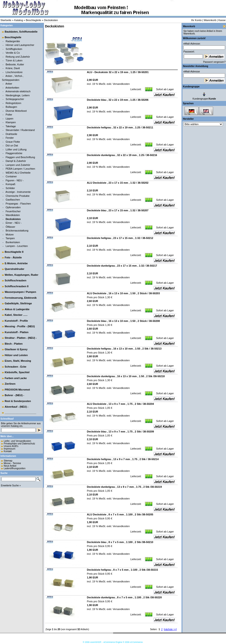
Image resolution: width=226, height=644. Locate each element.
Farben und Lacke (16, 378)
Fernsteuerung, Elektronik (21, 298)
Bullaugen (11, 107)
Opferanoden (13, 207)
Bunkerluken (13, 242)
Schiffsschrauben (15, 280)
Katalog (19, 20)
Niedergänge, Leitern (18, 95)
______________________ (20, 413)
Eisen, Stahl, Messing (18, 361)
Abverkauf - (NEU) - (17, 407)
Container (11, 176)
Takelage (11, 126)
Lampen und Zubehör (18, 165)
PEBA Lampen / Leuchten (20, 169)
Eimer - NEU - (14, 223)
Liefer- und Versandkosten (17, 441)
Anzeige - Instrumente (18, 192)
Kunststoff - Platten (17, 332)
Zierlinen (10, 384)
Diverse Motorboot (16, 111)
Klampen (11, 122)
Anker (9, 84)
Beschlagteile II (14, 252)
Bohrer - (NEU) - (14, 395)
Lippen (9, 119)
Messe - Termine (12, 463)
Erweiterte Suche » (11, 486)
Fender (10, 138)
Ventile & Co (13, 53)
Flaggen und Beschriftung (20, 157)
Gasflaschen (13, 200)
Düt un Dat (12, 145)
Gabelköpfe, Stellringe (18, 303)
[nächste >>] (170, 629)
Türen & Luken (14, 60)
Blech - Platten (14, 344)
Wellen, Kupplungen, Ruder (21, 275)
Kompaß (11, 184)
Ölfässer (10, 227)
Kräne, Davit (13, 68)
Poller (9, 115)
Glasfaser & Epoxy (16, 349)
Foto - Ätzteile (13, 257)
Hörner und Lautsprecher (20, 45)
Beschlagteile (33, 20)
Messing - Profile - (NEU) (20, 326)
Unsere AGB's (11, 446)
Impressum (9, 449)
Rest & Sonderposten (18, 401)
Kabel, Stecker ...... (16, 315)
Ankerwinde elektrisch (18, 91)
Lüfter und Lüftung (16, 149)
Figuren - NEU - (15, 180)
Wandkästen (13, 215)
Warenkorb (210, 20)
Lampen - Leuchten (17, 246)
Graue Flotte (13, 142)
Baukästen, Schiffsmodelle (21, 32)
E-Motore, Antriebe (16, 263)
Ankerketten (12, 88)
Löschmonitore (14, 72)
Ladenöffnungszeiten (15, 468)
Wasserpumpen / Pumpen (20, 292)
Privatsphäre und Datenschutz (19, 444)
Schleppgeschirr (15, 99)
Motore (10, 235)
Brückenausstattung (17, 231)
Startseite (6, 20)
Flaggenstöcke (14, 153)
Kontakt (8, 451)
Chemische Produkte (18, 196)
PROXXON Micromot (17, 390)
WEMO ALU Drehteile (18, 173)
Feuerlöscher (13, 211)
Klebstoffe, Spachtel (17, 372)
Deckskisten (51, 20)
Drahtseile (11, 134)
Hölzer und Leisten (16, 355)
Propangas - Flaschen (18, 204)
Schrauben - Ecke (15, 367)
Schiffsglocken (14, 49)
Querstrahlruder (15, 269)
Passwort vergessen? (214, 62)
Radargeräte (13, 41)
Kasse (222, 20)
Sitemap (8, 461)
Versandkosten (121, 84)
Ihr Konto (196, 20)
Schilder (10, 188)
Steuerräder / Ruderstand (20, 130)
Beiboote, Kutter (15, 64)
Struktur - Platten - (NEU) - (21, 338)
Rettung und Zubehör (18, 57)
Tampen (10, 238)
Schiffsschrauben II (17, 286)
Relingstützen (13, 103)
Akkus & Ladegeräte (17, 309)
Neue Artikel (10, 466)
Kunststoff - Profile (16, 321)
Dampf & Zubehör (16, 161)
